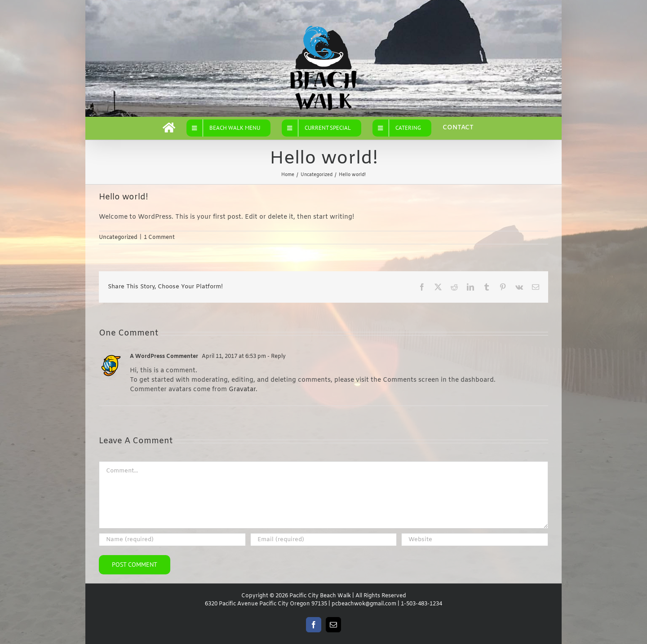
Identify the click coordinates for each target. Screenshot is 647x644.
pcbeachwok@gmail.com (364, 604)
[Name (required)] (172, 540)
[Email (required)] (324, 540)
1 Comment (159, 238)
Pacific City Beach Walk (320, 596)
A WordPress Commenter (164, 357)
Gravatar (242, 390)
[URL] (475, 540)
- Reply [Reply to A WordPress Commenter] (276, 357)
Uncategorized (118, 238)
